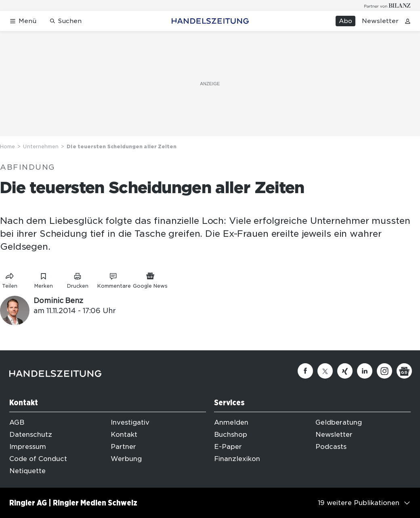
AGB (17, 422)
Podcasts (331, 447)
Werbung (126, 459)
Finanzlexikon (237, 459)
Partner (123, 447)
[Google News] (404, 371)
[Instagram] (384, 371)
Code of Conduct (38, 459)
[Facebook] (305, 371)
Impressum (28, 447)
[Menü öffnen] (23, 21)
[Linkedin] (365, 371)
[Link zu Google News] (150, 279)
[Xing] (345, 371)
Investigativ (130, 422)
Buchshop (231, 435)
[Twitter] (325, 371)
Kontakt (124, 435)
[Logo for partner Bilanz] (387, 5)
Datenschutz (31, 435)
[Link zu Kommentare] (114, 279)
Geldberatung (339, 422)
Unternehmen (41, 146)
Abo (345, 21)
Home (7, 146)
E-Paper (228, 447)
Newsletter (380, 21)
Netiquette (27, 471)
